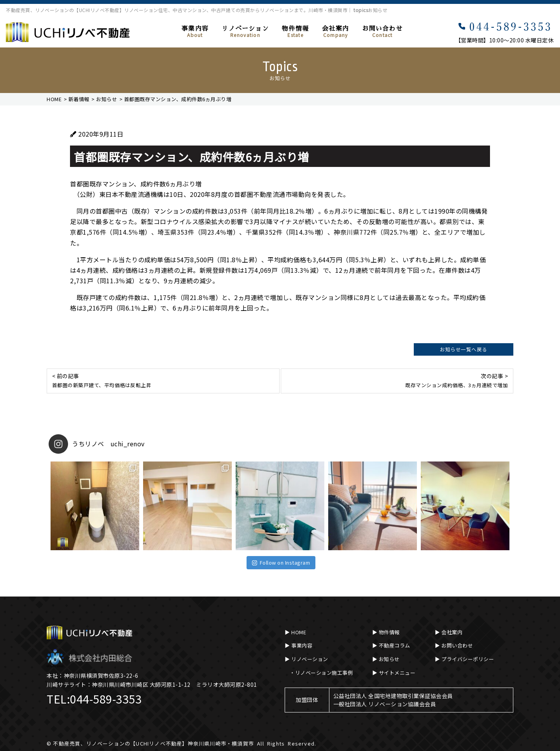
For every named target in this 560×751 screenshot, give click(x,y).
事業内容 (195, 32)
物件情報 (295, 32)
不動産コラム (395, 645)
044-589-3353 (106, 699)
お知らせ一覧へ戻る (464, 349)
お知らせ (389, 659)
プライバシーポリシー (468, 659)
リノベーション (245, 32)
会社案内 (335, 32)
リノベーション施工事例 (324, 673)
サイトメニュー (397, 673)
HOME (299, 632)
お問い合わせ (382, 32)
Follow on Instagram (281, 562)
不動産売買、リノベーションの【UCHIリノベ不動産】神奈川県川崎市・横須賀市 (153, 743)
